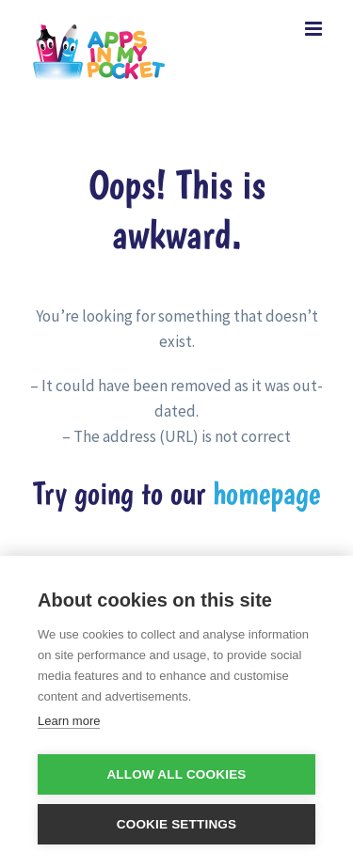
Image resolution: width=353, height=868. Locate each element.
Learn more (69, 721)
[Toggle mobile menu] (315, 29)
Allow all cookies (176, 774)
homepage (266, 493)
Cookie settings (177, 824)
